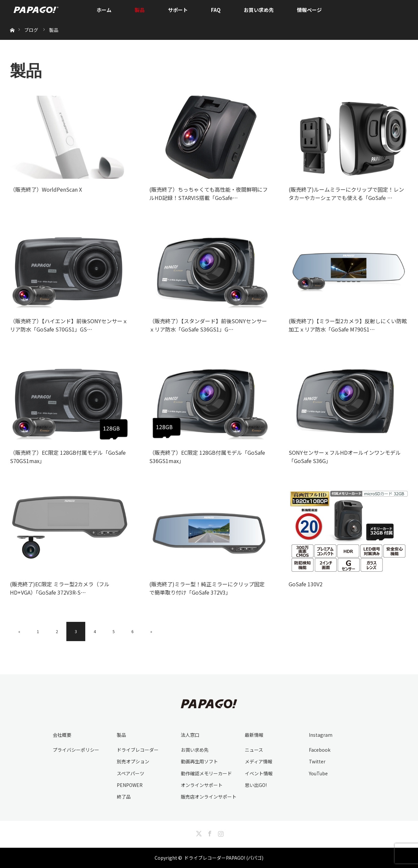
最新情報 (254, 735)
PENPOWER (130, 785)
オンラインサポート (202, 785)
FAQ (216, 10)
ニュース (254, 750)
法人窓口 (190, 735)
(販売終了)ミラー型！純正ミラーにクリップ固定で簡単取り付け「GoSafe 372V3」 (207, 588)
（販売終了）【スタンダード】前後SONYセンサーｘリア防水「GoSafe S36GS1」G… (208, 325)
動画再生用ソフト (199, 761)
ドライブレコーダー (138, 750)
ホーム (104, 10)
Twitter (317, 761)
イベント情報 (259, 773)
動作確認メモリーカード (206, 773)
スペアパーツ (131, 773)
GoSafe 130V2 (306, 584)
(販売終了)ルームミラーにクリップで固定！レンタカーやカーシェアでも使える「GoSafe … (346, 194)
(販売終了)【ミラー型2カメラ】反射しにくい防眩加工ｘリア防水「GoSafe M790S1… (348, 325)
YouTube (318, 773)
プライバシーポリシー (76, 750)
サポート (178, 10)
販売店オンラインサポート (209, 797)
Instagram (321, 735)
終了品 (124, 797)
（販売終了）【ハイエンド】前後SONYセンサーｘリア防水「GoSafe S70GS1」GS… (69, 325)
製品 (140, 10)
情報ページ (309, 10)
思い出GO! (256, 785)
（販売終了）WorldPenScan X (46, 189)
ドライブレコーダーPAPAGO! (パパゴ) (224, 858)
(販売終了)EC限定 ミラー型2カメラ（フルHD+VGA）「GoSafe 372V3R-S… (60, 588)
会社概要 (62, 735)
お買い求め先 (259, 10)
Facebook (320, 750)
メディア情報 (259, 761)
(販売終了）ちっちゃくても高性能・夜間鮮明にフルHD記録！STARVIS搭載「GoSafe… (209, 194)
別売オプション (133, 761)
